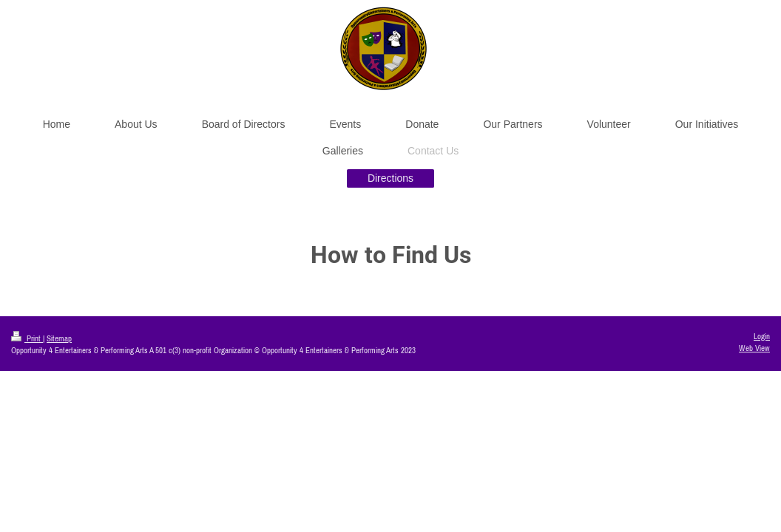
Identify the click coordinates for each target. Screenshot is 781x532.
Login (762, 336)
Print (27, 338)
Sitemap (59, 338)
